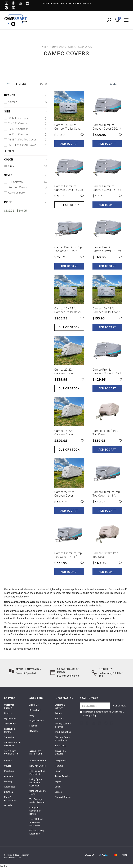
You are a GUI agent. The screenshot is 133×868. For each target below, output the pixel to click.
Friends (33, 726)
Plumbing (9, 771)
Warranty (59, 718)
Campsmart (61, 761)
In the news (60, 746)
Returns (59, 713)
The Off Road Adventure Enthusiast (36, 822)
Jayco (58, 781)
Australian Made (38, 761)
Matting (8, 781)
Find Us (8, 713)
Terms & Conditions (113, 712)
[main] (88, 336)
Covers (8, 766)
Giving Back (35, 710)
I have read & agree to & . (102, 714)
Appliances (10, 787)
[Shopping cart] (117, 20)
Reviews (34, 731)
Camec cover (70, 606)
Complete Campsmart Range (35, 811)
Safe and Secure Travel (38, 792)
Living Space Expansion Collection (36, 782)
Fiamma (59, 766)
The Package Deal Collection (37, 801)
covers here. (33, 649)
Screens (8, 761)
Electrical (9, 792)
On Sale (8, 805)
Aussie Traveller (63, 776)
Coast (58, 787)
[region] (26, 330)
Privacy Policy (90, 715)
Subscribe (9, 737)
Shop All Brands (63, 797)
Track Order (10, 724)
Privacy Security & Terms (63, 725)
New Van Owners (38, 766)
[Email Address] (95, 706)
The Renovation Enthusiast (37, 773)
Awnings (8, 776)
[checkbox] (26, 102)
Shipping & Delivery (60, 706)
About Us (34, 705)
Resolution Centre (9, 730)
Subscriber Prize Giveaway (12, 744)
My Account (10, 718)
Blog (32, 715)
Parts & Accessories (10, 799)
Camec (8, 589)
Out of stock (69, 205)
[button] (82, 135)
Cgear (58, 771)
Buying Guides (37, 721)
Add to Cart (69, 144)
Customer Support (9, 706)
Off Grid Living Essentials (37, 832)
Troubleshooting (63, 732)
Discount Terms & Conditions (63, 739)
